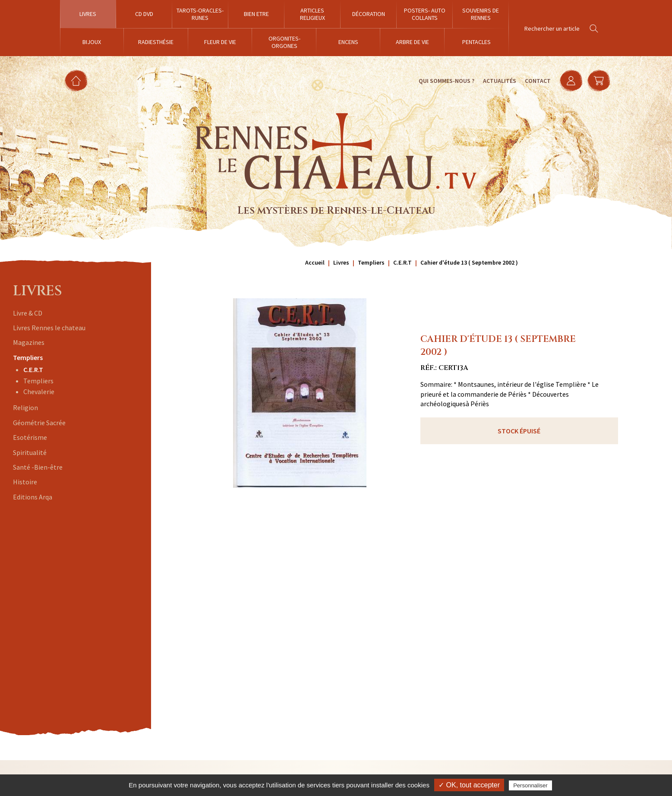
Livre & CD (28, 313)
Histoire (25, 482)
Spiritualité (30, 452)
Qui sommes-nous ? (446, 81)
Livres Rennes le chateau (49, 328)
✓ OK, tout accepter (469, 785)
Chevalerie (39, 392)
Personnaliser (530, 785)
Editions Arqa (33, 497)
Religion (25, 407)
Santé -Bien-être (38, 467)
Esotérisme (30, 437)
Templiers (28, 357)
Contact (538, 81)
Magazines (29, 342)
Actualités (500, 81)
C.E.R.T (33, 370)
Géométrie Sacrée (39, 423)
